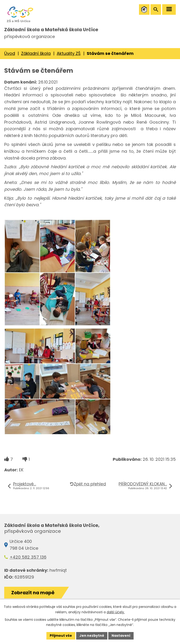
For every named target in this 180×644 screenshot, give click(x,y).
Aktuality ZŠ (69, 53)
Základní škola (36, 53)
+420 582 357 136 (28, 557)
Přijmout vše (61, 636)
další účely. (116, 612)
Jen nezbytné (92, 636)
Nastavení (121, 636)
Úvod (10, 53)
